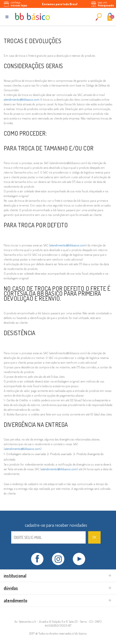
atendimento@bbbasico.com (22, 99)
